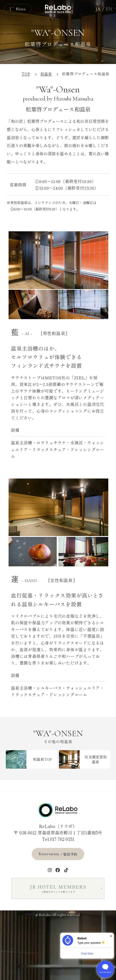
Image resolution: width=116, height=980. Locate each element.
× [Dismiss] (111, 936)
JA (98, 9)
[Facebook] (58, 870)
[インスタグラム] (50, 870)
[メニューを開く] (18, 9)
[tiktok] (66, 870)
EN (109, 9)
